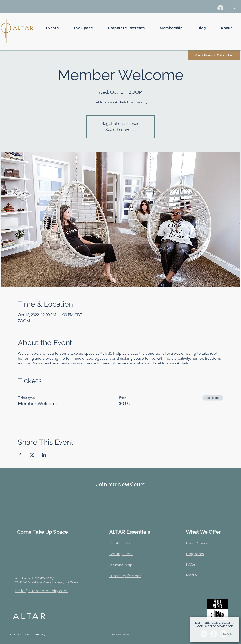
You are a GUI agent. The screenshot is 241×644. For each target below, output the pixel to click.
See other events (120, 129)
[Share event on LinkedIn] (44, 455)
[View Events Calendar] (214, 55)
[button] (52, 28)
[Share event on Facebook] (20, 455)
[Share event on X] (32, 455)
